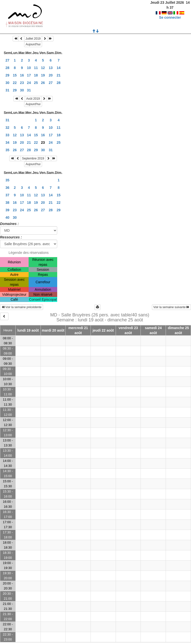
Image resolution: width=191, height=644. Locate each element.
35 (7, 150)
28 (7, 68)
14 (59, 68)
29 (7, 75)
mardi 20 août (53, 330)
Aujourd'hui (33, 44)
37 (7, 195)
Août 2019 (33, 99)
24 (29, 83)
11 (36, 68)
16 (22, 75)
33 (7, 135)
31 (7, 90)
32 (7, 128)
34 (7, 143)
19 (43, 75)
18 (36, 75)
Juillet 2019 (33, 39)
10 (29, 68)
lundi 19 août (28, 330)
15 (15, 75)
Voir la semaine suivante (171, 307)
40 (7, 217)
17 (29, 75)
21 (59, 75)
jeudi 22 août (103, 330)
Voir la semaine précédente (22, 307)
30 (7, 83)
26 (43, 83)
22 (15, 83)
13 (51, 68)
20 (51, 75)
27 (7, 60)
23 (22, 83)
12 (43, 68)
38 (7, 203)
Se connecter (170, 12)
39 (7, 210)
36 (7, 188)
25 (36, 83)
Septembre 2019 (33, 158)
